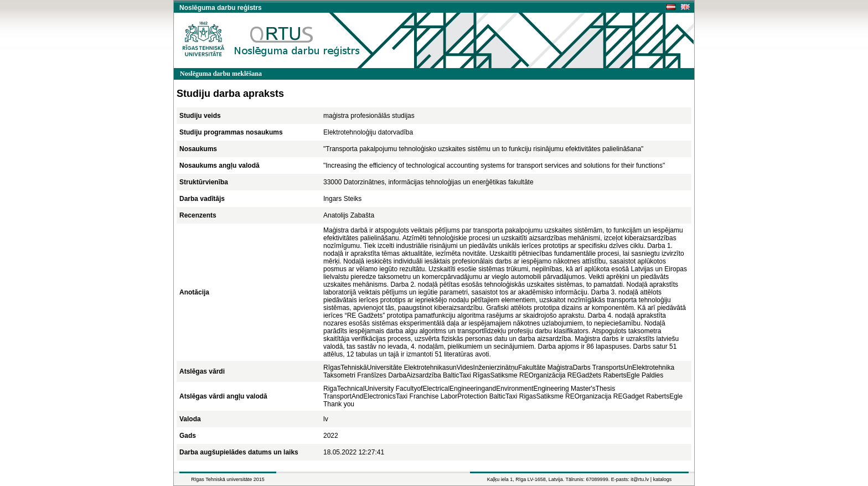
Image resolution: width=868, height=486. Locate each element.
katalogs (663, 479)
